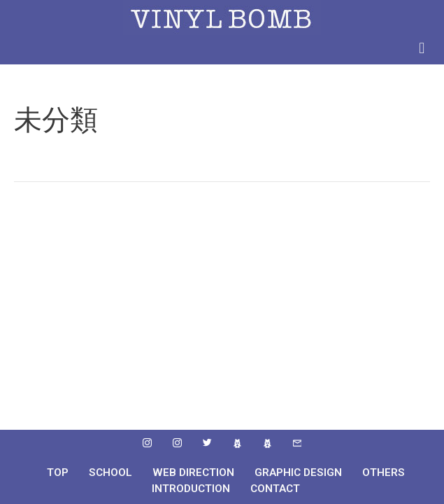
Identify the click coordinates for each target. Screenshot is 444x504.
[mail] (297, 444)
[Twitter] (207, 444)
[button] (422, 48)
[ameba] (237, 444)
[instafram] (147, 444)
